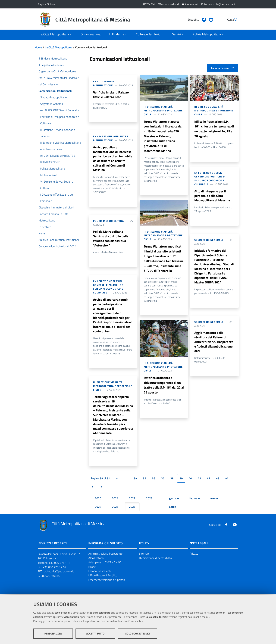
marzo (214, 500)
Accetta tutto (95, 634)
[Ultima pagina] (102, 488)
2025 (115, 508)
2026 (132, 508)
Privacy (194, 555)
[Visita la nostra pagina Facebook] (196, 19)
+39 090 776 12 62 (54, 569)
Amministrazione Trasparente (105, 555)
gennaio (174, 500)
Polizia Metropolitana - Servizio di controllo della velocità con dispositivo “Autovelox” (111, 239)
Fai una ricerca (220, 68)
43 (218, 480)
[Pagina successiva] (93, 488)
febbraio (195, 500)
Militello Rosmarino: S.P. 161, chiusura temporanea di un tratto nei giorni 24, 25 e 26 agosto (214, 129)
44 (227, 480)
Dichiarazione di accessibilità (155, 559)
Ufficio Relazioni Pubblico (103, 577)
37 (163, 480)
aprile (173, 508)
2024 (98, 508)
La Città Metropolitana (59, 47)
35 (145, 480)
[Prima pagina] (117, 480)
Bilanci (92, 568)
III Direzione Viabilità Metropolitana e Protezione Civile (113, 387)
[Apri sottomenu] (56, 35)
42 (209, 480)
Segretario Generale (209, 240)
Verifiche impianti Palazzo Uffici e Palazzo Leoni (111, 95)
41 (199, 480)
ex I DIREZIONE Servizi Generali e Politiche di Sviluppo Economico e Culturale (109, 287)
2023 (149, 500)
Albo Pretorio (96, 559)
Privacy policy (135, 621)
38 (172, 480)
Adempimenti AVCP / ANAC (105, 564)
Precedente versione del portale (107, 582)
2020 (98, 500)
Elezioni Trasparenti (100, 573)
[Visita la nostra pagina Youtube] (203, 19)
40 (190, 480)
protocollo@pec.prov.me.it (59, 573)
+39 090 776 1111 (60, 564)
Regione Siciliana (47, 4)
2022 (132, 500)
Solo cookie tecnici (138, 634)
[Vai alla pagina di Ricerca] (234, 20)
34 (135, 480)
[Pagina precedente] (126, 480)
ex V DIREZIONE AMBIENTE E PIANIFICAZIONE (111, 138)
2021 (115, 500)
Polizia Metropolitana (108, 221)
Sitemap (144, 555)
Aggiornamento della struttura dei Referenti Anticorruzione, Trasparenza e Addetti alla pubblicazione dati (214, 343)
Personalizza (53, 634)
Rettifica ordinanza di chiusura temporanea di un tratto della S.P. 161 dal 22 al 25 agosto (164, 386)
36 (154, 480)
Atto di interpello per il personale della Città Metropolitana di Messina (212, 196)
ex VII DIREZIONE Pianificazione (104, 83)
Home (38, 47)
